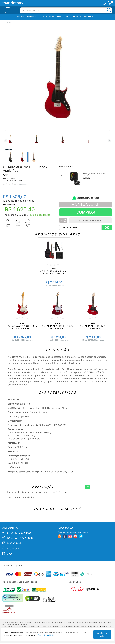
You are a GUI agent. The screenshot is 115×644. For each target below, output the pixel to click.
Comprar (86, 212)
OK (107, 228)
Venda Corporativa (105, 626)
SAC (9, 554)
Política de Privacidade (45, 635)
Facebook (13, 549)
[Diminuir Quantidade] (65, 222)
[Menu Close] (8, 10)
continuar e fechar (102, 634)
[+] (88, 487)
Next (109, 141)
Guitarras (7, 23)
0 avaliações (22, 184)
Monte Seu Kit (86, 204)
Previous (6, 141)
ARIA (6, 175)
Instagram (14, 543)
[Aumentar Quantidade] (65, 219)
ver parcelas (9, 204)
